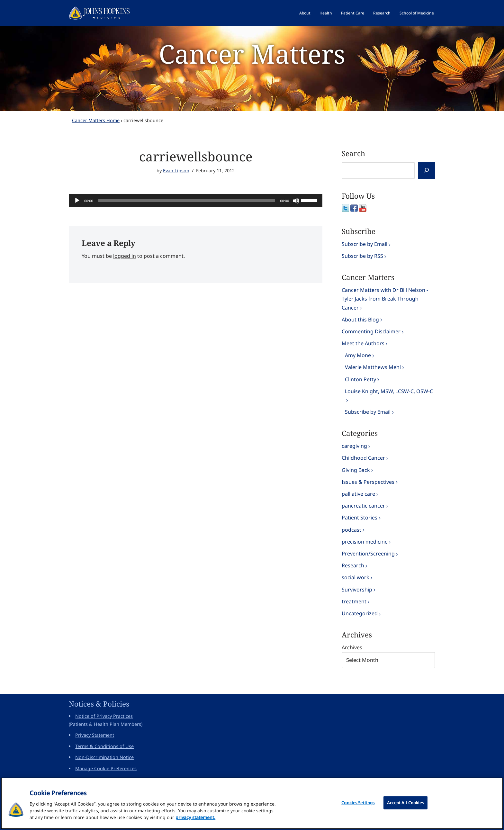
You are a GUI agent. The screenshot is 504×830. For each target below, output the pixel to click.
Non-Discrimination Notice (104, 757)
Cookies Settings (358, 806)
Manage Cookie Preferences (106, 768)
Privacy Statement (95, 735)
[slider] (187, 201)
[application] (196, 201)
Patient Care (353, 13)
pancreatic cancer (363, 506)
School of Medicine (417, 13)
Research (382, 13)
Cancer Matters (252, 54)
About (305, 13)
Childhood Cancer (363, 458)
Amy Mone (358, 355)
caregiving (354, 446)
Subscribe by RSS (362, 256)
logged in (125, 256)
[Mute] (296, 201)
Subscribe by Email (364, 244)
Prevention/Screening (368, 554)
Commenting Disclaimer (371, 331)
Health (326, 13)
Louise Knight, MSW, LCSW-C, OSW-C (389, 391)
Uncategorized (360, 613)
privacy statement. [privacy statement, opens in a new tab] (195, 821)
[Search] (427, 171)
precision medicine (365, 542)
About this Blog (360, 320)
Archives (352, 647)
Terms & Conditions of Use (104, 746)
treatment (354, 601)
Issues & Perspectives (368, 482)
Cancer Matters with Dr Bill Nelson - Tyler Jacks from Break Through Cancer (385, 299)
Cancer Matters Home (96, 120)
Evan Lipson (176, 171)
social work (355, 577)
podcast (351, 530)
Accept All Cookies (405, 806)
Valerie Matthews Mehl (373, 367)
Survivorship (357, 590)
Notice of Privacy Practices (104, 716)
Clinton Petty (360, 379)
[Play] (77, 201)
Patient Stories (360, 518)
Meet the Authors (363, 343)
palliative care (358, 494)
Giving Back (356, 470)
